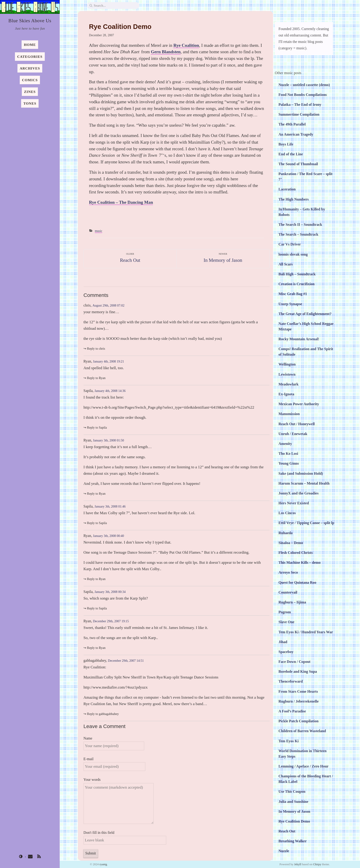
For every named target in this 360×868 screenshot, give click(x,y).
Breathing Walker (293, 841)
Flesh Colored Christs (296, 553)
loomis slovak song (293, 254)
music (98, 231)
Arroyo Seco (288, 572)
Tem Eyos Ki (288, 741)
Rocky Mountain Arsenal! (299, 339)
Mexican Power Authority (299, 404)
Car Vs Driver (290, 244)
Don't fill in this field (125, 838)
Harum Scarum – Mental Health (304, 483)
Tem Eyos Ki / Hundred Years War (306, 632)
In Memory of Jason (294, 811)
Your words (119, 801)
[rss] (39, 857)
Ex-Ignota (286, 394)
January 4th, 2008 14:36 (110, 391)
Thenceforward (291, 681)
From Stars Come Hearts (298, 691)
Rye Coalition (186, 45)
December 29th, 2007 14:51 (126, 661)
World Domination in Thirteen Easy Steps (302, 754)
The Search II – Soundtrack (300, 225)
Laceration (287, 189)
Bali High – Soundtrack (297, 274)
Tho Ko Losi (288, 454)
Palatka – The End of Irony (300, 105)
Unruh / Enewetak (293, 434)
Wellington (287, 364)
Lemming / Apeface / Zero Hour (304, 766)
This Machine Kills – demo (300, 562)
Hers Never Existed (294, 503)
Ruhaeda (285, 533)
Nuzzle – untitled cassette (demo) (304, 85)
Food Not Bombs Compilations (303, 95)
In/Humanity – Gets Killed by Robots (302, 212)
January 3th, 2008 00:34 (110, 592)
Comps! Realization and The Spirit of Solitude (306, 352)
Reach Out (287, 831)
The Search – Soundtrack (298, 234)
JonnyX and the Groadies (298, 493)
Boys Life (286, 144)
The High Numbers (294, 199)
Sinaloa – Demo (291, 543)
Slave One (286, 622)
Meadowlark (288, 384)
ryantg (103, 864)
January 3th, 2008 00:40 (108, 536)
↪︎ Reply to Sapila (95, 428)
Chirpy (317, 864)
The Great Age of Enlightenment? (305, 314)
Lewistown (287, 374)
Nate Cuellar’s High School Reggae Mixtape (306, 326)
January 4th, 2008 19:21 (108, 361)
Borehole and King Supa (298, 671)
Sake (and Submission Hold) (301, 473)
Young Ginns (289, 463)
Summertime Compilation (299, 114)
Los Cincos (287, 513)
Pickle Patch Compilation (298, 721)
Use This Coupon (292, 791)
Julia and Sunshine (293, 802)
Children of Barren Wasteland (302, 731)
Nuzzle (284, 851)
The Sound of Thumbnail (298, 164)
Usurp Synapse (290, 304)
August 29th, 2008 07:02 (108, 306)
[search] (113, 6)
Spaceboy (286, 652)
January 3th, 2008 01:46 (110, 507)
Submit (91, 853)
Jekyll (298, 864)
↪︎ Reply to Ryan (95, 378)
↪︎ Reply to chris (94, 349)
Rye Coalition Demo (294, 821)
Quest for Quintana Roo (297, 582)
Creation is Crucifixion (297, 284)
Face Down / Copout (294, 662)
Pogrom (285, 612)
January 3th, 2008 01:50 (108, 440)
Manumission (289, 414)
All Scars (286, 264)
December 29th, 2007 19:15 (111, 621)
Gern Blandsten (166, 52)
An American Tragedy (296, 134)
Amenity (285, 444)
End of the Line (291, 154)
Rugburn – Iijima (292, 602)
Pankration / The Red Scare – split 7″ (305, 177)
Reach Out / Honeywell (297, 424)
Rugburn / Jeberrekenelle (299, 701)
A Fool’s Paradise (292, 711)
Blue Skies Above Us (30, 21)
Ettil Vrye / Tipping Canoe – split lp (306, 523)
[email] (30, 857)
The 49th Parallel (292, 124)
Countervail (288, 592)
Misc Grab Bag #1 (293, 294)
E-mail (115, 764)
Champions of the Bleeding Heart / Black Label (306, 779)
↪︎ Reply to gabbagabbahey (101, 714)
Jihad (283, 642)
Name (114, 743)
